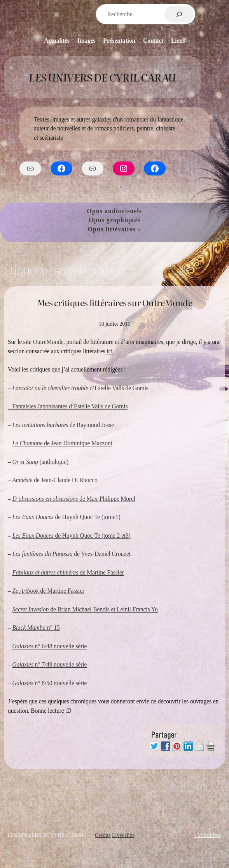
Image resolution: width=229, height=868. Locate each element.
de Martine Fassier (68, 572)
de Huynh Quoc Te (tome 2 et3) (71, 536)
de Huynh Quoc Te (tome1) (66, 517)
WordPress (209, 835)
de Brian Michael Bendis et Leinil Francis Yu (85, 609)
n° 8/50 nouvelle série (49, 683)
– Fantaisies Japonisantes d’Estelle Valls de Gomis (68, 406)
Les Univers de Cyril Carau (102, 77)
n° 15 (36, 628)
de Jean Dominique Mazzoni (62, 443)
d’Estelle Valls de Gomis (80, 388)
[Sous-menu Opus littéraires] (139, 229)
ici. (110, 351)
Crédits (103, 835)
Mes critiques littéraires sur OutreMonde (115, 303)
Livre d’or (123, 835)
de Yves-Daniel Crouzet (71, 554)
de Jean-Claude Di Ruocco (55, 480)
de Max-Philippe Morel (73, 499)
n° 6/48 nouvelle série (49, 646)
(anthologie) (40, 462)
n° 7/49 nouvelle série (49, 664)
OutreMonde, (49, 342)
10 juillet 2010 (115, 324)
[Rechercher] (179, 14)
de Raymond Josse (63, 425)
